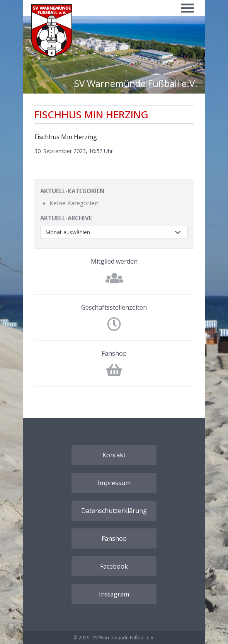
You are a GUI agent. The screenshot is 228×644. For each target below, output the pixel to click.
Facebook (114, 566)
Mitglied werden (114, 261)
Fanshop (114, 353)
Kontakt (114, 455)
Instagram (114, 594)
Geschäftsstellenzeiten (114, 307)
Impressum (114, 483)
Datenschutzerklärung (114, 511)
